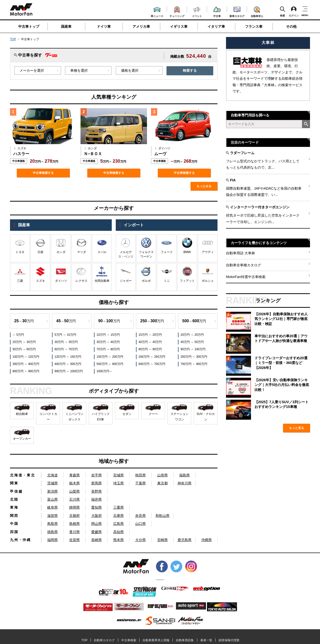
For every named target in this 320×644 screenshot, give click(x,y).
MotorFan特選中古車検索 (246, 277)
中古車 (217, 11)
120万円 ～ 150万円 (68, 357)
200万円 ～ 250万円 (152, 357)
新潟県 (52, 491)
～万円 (24, 321)
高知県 (118, 532)
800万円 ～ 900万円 (26, 371)
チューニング (177, 11)
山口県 (140, 524)
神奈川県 (184, 483)
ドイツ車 (104, 26)
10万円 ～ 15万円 (108, 335)
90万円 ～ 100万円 (193, 349)
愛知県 (96, 507)
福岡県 (52, 540)
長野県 (96, 491)
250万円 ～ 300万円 (194, 357)
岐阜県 (52, 507)
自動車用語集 (185, 640)
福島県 (184, 475)
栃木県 (74, 483)
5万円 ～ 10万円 (65, 335)
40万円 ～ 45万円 (150, 342)
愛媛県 (96, 532)
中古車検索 (129, 640)
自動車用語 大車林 (240, 253)
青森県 (74, 475)
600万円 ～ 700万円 (152, 364)
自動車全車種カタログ (243, 265)
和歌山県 (162, 516)
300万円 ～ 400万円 (26, 364)
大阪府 (96, 516)
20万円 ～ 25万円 (192, 335)
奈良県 (140, 516)
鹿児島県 (184, 540)
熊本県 (118, 540)
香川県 (74, 532)
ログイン (294, 11)
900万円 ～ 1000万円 (69, 371)
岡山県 (96, 524)
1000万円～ (104, 371)
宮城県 (118, 475)
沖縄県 (206, 540)
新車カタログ (237, 11)
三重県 (118, 507)
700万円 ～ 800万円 (194, 364)
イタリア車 (216, 26)
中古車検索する (43, 173)
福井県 (96, 499)
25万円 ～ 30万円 (24, 342)
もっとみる (204, 186)
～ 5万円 (18, 335)
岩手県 (96, 475)
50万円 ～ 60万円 (24, 349)
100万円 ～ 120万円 (26, 357)
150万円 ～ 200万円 (110, 357)
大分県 (140, 540)
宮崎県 (162, 540)
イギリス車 (179, 26)
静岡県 (74, 507)
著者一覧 (206, 640)
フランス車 (254, 26)
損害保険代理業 (229, 640)
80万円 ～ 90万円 (150, 349)
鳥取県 (52, 524)
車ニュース (157, 11)
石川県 (74, 499)
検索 (282, 11)
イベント (197, 11)
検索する (190, 70)
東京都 (162, 483)
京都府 (74, 516)
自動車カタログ (104, 640)
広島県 (118, 524)
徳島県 (52, 532)
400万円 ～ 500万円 (68, 364)
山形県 (162, 475)
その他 (291, 26)
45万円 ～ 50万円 (192, 342)
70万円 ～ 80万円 (108, 349)
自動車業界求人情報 (156, 640)
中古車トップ (29, 26)
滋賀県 (52, 516)
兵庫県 (118, 516)
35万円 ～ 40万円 (108, 342)
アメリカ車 (141, 26)
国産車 (66, 26)
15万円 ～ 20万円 (150, 335)
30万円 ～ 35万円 (66, 342)
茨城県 (52, 483)
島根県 (74, 524)
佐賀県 (74, 540)
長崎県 (96, 540)
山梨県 (74, 491)
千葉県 (140, 483)
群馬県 (96, 483)
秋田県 (140, 475)
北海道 (52, 475)
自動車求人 (257, 11)
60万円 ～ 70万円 (66, 349)
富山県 (52, 499)
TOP (13, 39)
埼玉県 (118, 483)
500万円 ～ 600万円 (110, 364)
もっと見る (296, 428)
